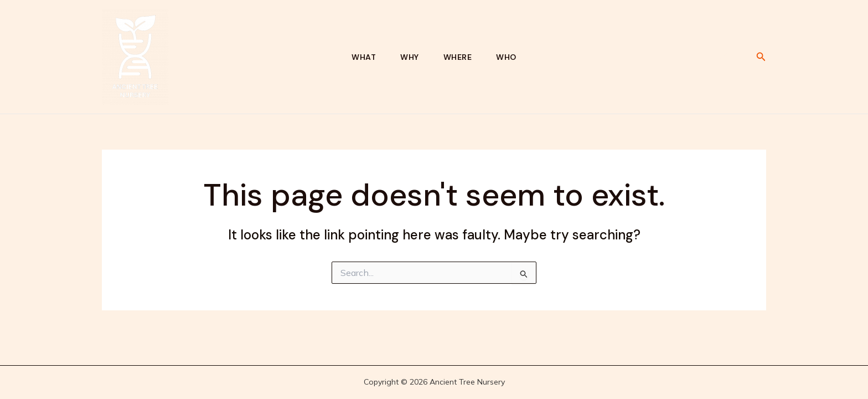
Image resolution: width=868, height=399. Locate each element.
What (364, 57)
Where (458, 57)
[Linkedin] (740, 58)
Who (506, 57)
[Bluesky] (724, 58)
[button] (761, 57)
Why (410, 57)
